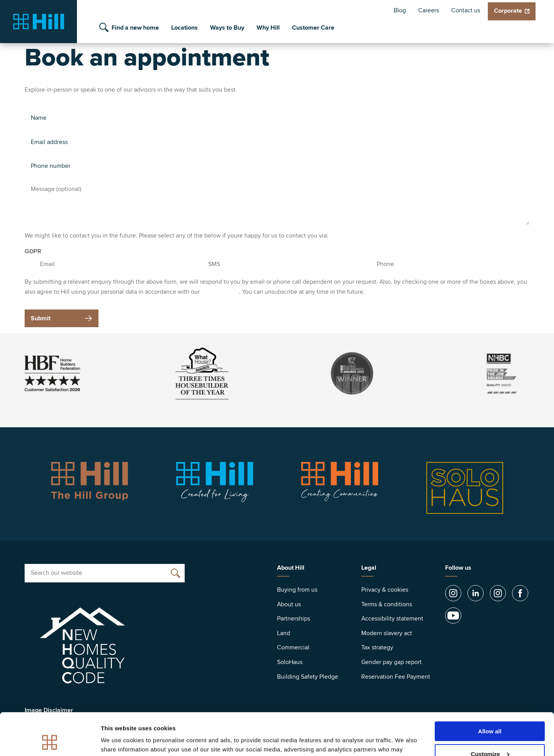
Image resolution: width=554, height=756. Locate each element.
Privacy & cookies (385, 590)
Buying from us (297, 590)
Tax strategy (377, 647)
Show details (119, 740)
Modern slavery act (387, 633)
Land (284, 633)
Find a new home (135, 28)
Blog (400, 10)
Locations (184, 28)
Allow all (490, 692)
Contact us (466, 10)
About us (289, 604)
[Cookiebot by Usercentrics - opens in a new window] (50, 741)
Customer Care (313, 28)
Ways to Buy (227, 28)
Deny (490, 737)
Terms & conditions (387, 604)
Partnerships (294, 619)
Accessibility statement (392, 619)
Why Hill (268, 28)
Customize (490, 714)
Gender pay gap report (391, 662)
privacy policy (220, 292)
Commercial (293, 647)
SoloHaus (290, 662)
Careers (429, 10)
